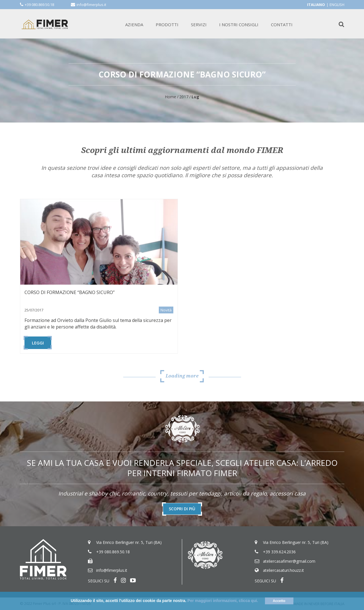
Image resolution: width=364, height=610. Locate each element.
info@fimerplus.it (91, 5)
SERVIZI (199, 25)
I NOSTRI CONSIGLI (239, 25)
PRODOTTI (167, 25)
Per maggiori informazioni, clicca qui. (223, 601)
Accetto (279, 601)
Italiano (316, 5)
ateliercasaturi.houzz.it (283, 571)
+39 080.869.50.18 (39, 5)
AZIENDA (134, 25)
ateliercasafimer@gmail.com (289, 561)
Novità (166, 310)
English (337, 5)
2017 (184, 97)
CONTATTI (282, 25)
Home (170, 97)
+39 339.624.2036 (279, 552)
